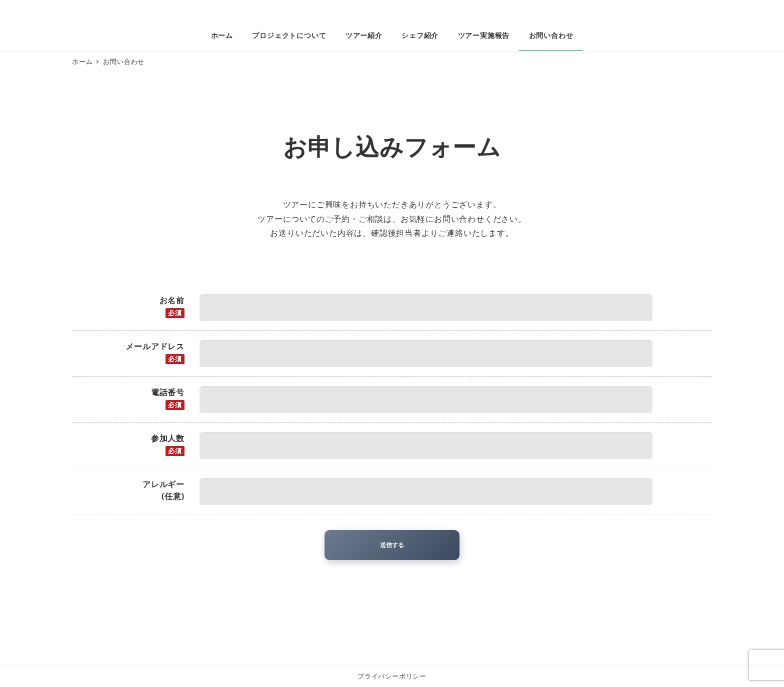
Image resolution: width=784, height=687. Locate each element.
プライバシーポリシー (392, 676)
